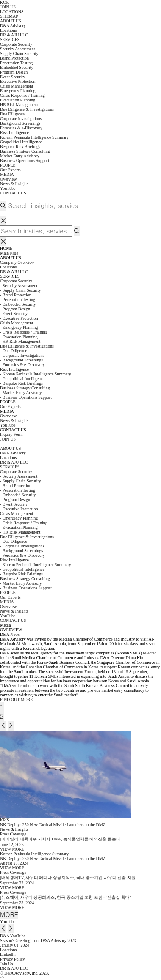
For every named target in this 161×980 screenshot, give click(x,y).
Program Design (14, 72)
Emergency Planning (18, 91)
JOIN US (8, 7)
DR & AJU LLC (14, 968)
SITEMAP (9, 16)
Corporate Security (16, 281)
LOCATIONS (12, 12)
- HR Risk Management (20, 341)
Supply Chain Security (19, 53)
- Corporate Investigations (22, 355)
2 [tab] (2, 716)
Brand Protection (14, 58)
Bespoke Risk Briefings (20, 146)
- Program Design (15, 309)
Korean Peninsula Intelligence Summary (34, 137)
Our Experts (10, 170)
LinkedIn (8, 954)
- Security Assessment (19, 286)
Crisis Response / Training (22, 95)
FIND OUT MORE (17, 699)
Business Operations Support (25, 160)
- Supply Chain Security (20, 290)
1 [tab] (2, 706)
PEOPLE (8, 165)
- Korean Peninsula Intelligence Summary (36, 374)
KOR (4, 2)
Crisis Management (17, 323)
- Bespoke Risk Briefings (21, 383)
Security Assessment (18, 49)
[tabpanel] (80, 667)
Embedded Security (17, 67)
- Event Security (14, 313)
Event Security (12, 77)
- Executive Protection (19, 318)
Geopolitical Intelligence (21, 142)
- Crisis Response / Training (24, 332)
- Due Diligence (14, 351)
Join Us (6, 964)
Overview (8, 179)
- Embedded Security (18, 304)
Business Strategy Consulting (25, 388)
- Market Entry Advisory (21, 393)
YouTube (8, 188)
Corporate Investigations (21, 119)
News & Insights (14, 184)
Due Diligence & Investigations (27, 346)
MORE (9, 914)
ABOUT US (11, 21)
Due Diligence (12, 114)
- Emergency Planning (19, 327)
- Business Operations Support (26, 397)
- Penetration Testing (18, 300)
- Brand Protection (16, 295)
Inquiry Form (11, 434)
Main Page (9, 253)
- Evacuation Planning (19, 337)
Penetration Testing (16, 63)
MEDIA (7, 174)
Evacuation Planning (18, 100)
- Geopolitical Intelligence (22, 379)
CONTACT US (13, 193)
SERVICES (10, 40)
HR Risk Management (19, 105)
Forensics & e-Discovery (21, 128)
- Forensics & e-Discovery (22, 365)
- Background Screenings (21, 360)
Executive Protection (18, 81)
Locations (8, 950)
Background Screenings (20, 123)
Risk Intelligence (14, 369)
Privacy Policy (12, 959)
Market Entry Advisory (20, 156)
